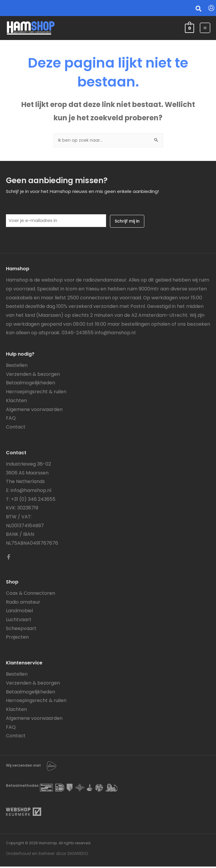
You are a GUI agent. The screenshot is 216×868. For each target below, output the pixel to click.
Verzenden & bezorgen (33, 376)
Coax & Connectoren (31, 595)
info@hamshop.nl (115, 334)
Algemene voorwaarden (34, 411)
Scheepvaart (21, 630)
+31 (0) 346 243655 (33, 501)
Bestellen (17, 367)
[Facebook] (9, 558)
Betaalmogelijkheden (31, 384)
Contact (16, 428)
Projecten (17, 638)
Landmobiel (19, 612)
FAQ (11, 419)
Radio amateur (23, 603)
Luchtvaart (19, 621)
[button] (199, 9)
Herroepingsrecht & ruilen (36, 393)
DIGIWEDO (78, 855)
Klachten (16, 402)
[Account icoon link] (211, 8)
